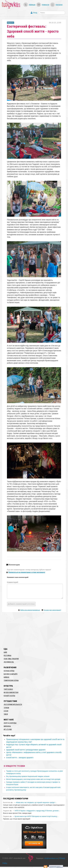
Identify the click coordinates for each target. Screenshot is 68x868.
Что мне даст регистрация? (52, 610)
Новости (45, 5)
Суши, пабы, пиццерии (11, 659)
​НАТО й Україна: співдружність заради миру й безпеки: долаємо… (37, 811)
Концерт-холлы (9, 696)
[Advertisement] (34, 630)
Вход (35, 13)
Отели (6, 711)
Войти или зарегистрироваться (30, 610)
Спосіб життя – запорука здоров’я (20, 758)
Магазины (7, 726)
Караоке (7, 677)
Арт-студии (8, 729)
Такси (6, 714)
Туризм (6, 708)
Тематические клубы (11, 680)
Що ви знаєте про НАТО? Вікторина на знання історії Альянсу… (37, 816)
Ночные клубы (9, 671)
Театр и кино (8, 689)
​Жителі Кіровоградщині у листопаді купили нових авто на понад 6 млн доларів (33, 779)
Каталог (59, 5)
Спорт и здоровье (10, 723)
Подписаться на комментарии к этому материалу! (27, 572)
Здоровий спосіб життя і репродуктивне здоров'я (26, 750)
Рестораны (7, 656)
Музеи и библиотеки (11, 692)
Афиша (32, 5)
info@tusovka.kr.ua (51, 858)
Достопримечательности (13, 704)
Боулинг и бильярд (11, 674)
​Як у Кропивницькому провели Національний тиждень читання (28, 776)
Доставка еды (9, 662)
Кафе (5, 652)
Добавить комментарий (21, 604)
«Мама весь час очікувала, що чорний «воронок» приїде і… (36, 803)
